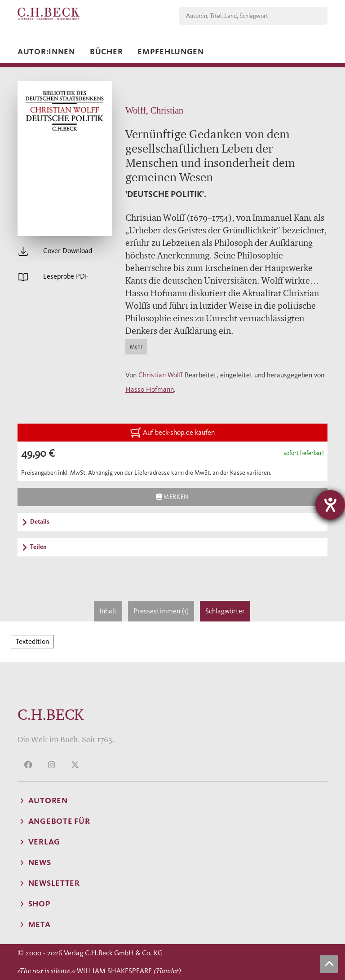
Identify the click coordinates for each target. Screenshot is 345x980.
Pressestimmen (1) (161, 611)
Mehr (136, 347)
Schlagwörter (225, 611)
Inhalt (108, 611)
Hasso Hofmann (150, 389)
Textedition (32, 641)
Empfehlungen (171, 52)
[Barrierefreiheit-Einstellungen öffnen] (330, 505)
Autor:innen (46, 52)
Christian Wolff (161, 375)
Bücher (106, 52)
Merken (172, 497)
